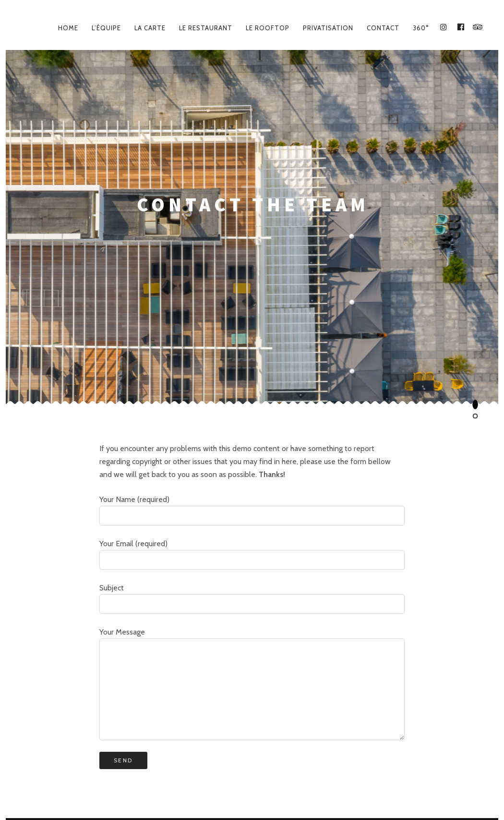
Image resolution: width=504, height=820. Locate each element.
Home (68, 28)
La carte (150, 28)
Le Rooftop (268, 28)
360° (421, 28)
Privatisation (328, 28)
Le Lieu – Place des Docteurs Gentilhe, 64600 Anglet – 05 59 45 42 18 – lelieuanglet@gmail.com (252, 783)
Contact (383, 28)
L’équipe (106, 28)
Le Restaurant (206, 28)
